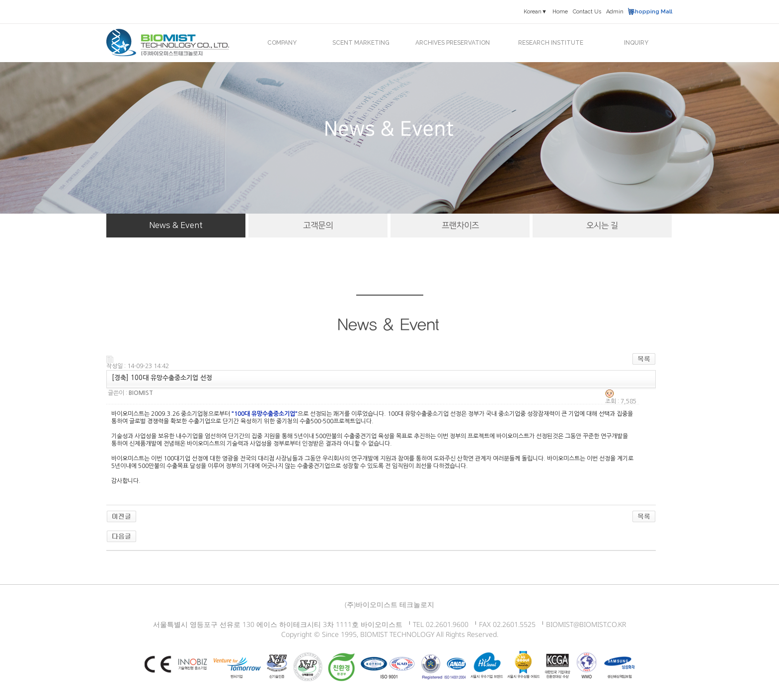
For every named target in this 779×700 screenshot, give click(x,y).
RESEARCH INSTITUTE (551, 43)
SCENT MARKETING (361, 43)
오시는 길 (602, 226)
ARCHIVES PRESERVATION (453, 43)
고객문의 (318, 226)
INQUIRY (636, 43)
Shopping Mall (652, 12)
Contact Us (587, 12)
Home (560, 12)
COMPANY (282, 43)
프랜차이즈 (460, 226)
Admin (615, 12)
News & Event (176, 226)
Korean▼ (535, 12)
